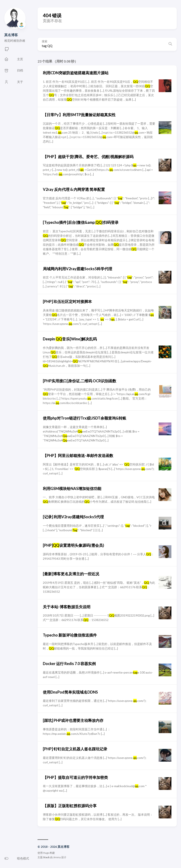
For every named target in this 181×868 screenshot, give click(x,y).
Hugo (46, 853)
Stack (46, 857)
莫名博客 (11, 35)
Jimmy (57, 857)
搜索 (45, 41)
